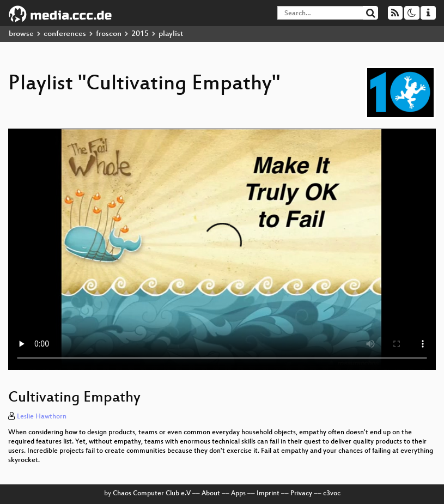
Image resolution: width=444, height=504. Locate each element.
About (211, 494)
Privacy (301, 494)
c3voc (332, 494)
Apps (238, 494)
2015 (140, 34)
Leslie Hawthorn (42, 417)
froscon (109, 34)
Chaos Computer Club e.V (152, 494)
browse (21, 34)
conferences (65, 34)
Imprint (268, 494)
